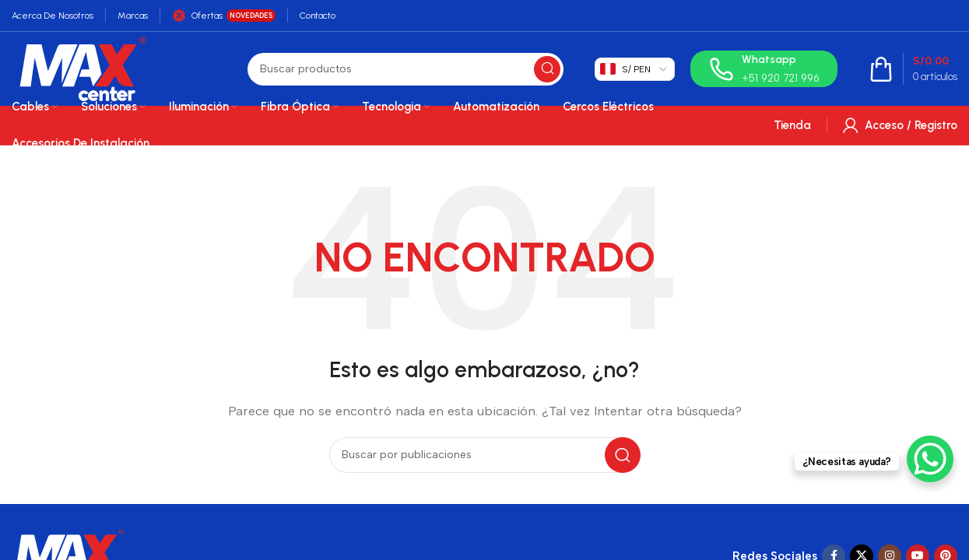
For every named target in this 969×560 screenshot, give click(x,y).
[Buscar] (406, 69)
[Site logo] (83, 68)
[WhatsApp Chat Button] (930, 459)
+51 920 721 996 (781, 78)
